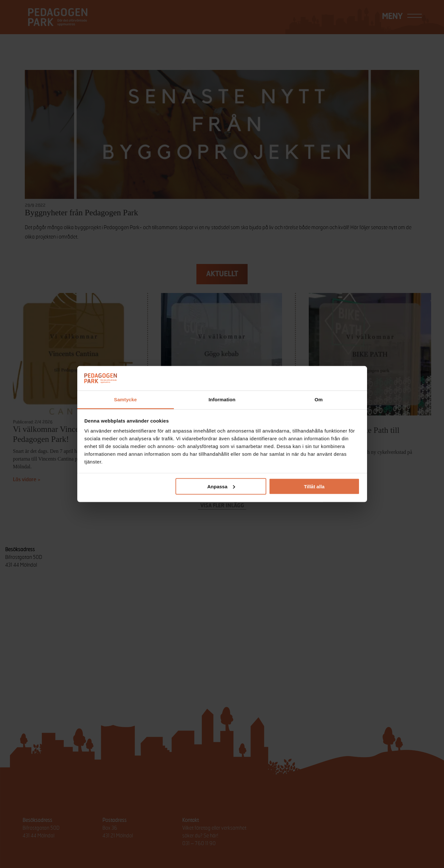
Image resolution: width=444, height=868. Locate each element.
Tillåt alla (314, 486)
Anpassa (221, 486)
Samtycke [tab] (125, 400)
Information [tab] (222, 400)
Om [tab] (319, 400)
